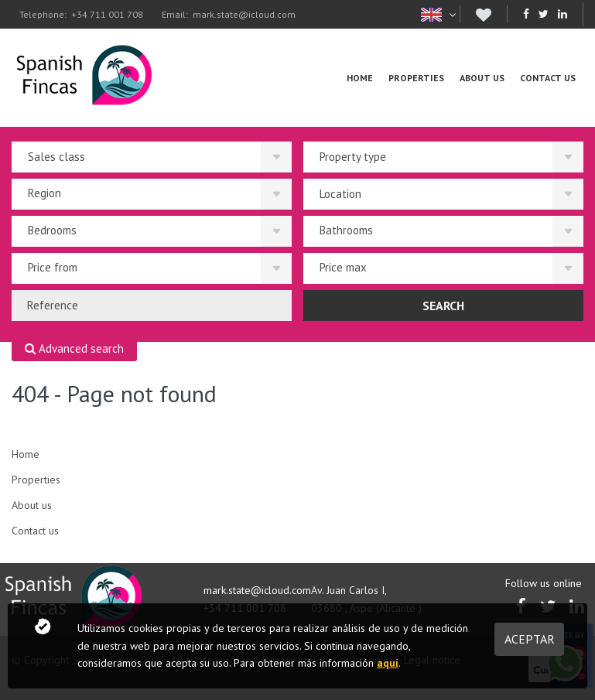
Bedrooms (52, 230)
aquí (388, 663)
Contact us (548, 78)
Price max (343, 267)
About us (482, 78)
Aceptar (530, 639)
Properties (416, 78)
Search (443, 306)
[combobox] (152, 306)
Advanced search (74, 349)
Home (360, 78)
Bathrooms (346, 230)
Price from (53, 267)
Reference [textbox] (53, 305)
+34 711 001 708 (107, 14)
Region (44, 193)
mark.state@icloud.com (244, 14)
